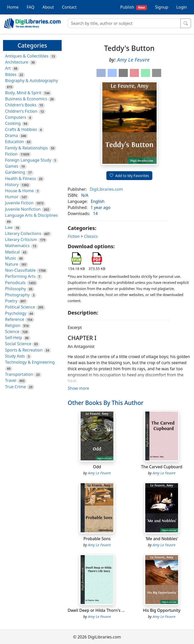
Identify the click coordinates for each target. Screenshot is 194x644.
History (12, 185)
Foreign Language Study (28, 160)
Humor (12, 197)
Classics (91, 236)
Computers (16, 117)
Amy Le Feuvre (133, 60)
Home (13, 7)
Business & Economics (26, 99)
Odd (97, 467)
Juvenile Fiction (19, 203)
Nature (12, 264)
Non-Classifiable (20, 270)
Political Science (20, 307)
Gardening (15, 172)
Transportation (19, 374)
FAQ (31, 7)
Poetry (11, 301)
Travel (11, 380)
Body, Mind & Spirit (23, 93)
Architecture (17, 62)
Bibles (11, 74)
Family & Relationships (26, 148)
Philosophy (16, 289)
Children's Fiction (21, 111)
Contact (69, 7)
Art (8, 68)
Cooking (13, 123)
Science (12, 331)
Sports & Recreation (24, 350)
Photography (17, 295)
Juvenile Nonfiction (23, 209)
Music (11, 258)
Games (12, 166)
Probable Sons (97, 539)
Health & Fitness (20, 179)
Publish (134, 7)
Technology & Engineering (30, 362)
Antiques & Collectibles (27, 56)
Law (9, 227)
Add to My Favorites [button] (129, 176)
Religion (13, 325)
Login (182, 7)
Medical (12, 252)
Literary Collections (23, 233)
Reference (15, 319)
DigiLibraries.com (106, 189)
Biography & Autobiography (31, 81)
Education (15, 142)
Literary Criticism (21, 240)
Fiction (11, 154)
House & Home (19, 191)
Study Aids (15, 356)
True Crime (16, 387)
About (48, 7)
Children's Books (21, 105)
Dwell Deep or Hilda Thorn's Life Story (103, 610)
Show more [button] (78, 388)
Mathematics (17, 246)
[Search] (124, 23)
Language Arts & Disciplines (31, 215)
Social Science (18, 344)
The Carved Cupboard (162, 467)
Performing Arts (20, 276)
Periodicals (15, 283)
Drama (11, 135)
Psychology (16, 313)
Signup (162, 7)
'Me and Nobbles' (162, 539)
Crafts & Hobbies (21, 129)
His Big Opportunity (162, 610)
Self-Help (14, 338)
